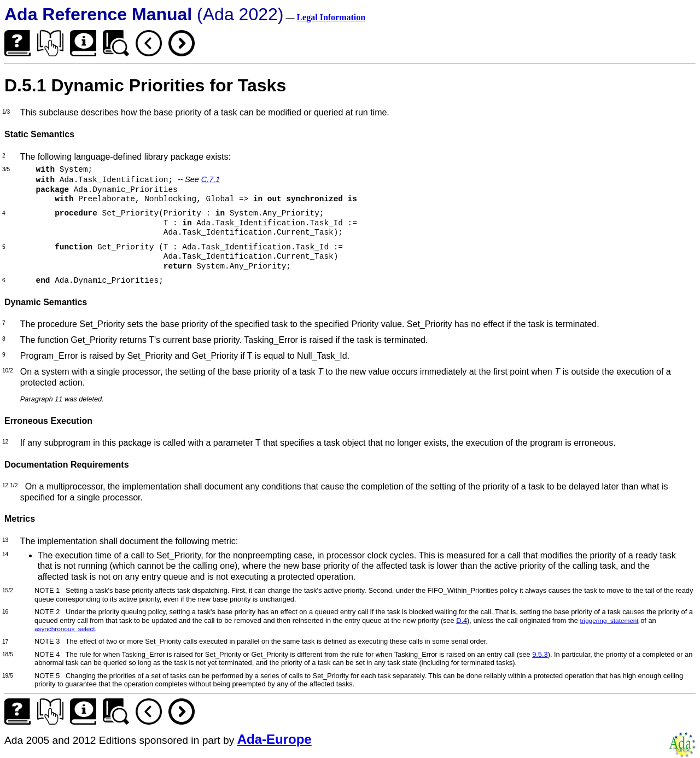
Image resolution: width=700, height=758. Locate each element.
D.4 (462, 620)
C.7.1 (211, 179)
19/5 (8, 676)
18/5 (8, 654)
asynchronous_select (65, 629)
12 (5, 442)
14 (5, 554)
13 (5, 540)
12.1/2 (10, 485)
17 (5, 642)
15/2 (8, 590)
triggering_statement (609, 620)
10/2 (8, 371)
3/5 (6, 169)
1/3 (6, 112)
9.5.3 (540, 654)
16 (5, 612)
